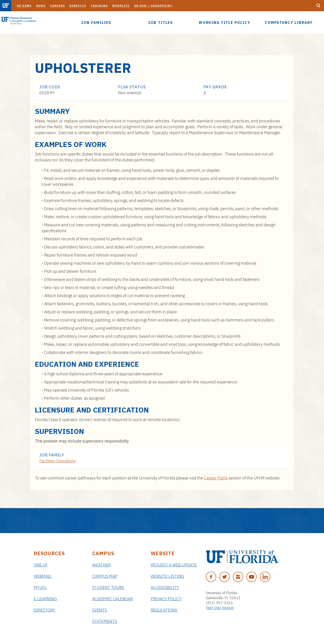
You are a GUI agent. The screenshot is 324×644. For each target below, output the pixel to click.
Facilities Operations (58, 461)
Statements (105, 621)
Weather (101, 565)
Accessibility (165, 588)
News (41, 6)
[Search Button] (318, 6)
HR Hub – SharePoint (153, 6)
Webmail (43, 576)
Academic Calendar (112, 599)
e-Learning (45, 599)
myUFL (40, 588)
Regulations (164, 610)
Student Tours (108, 588)
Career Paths (216, 478)
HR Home (24, 6)
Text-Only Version (220, 608)
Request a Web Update (174, 565)
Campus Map (105, 576)
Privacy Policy (166, 599)
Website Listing (167, 576)
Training (99, 6)
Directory (44, 610)
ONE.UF (41, 565)
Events (100, 610)
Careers (57, 6)
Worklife (121, 6)
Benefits (78, 6)
